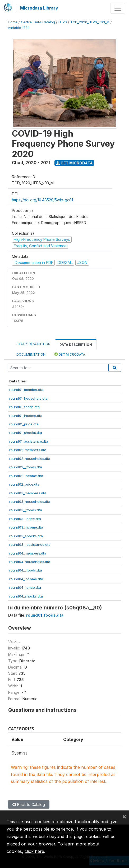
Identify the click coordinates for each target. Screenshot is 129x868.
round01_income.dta (26, 416)
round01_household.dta (28, 398)
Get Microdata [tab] (70, 354)
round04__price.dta (25, 587)
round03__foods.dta (26, 510)
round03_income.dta (26, 527)
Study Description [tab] (33, 344)
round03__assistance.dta (30, 544)
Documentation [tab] (31, 354)
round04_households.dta (30, 562)
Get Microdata (74, 163)
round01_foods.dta (24, 407)
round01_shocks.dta (26, 433)
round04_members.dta (28, 553)
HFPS (63, 22)
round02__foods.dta (26, 467)
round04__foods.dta (26, 570)
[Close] (124, 816)
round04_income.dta (26, 579)
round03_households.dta (30, 501)
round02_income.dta (26, 476)
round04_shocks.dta (26, 596)
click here (34, 851)
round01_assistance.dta (29, 441)
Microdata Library (39, 8)
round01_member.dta (26, 390)
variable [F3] (18, 28)
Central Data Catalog (38, 22)
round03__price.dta (25, 519)
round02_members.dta (28, 450)
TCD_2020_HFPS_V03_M (90, 22)
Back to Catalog (29, 804)
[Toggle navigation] (118, 8)
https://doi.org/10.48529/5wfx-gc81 (42, 200)
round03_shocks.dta (26, 536)
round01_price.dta (24, 424)
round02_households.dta (30, 459)
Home (13, 22)
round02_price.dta (24, 484)
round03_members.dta (28, 493)
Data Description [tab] (76, 345)
